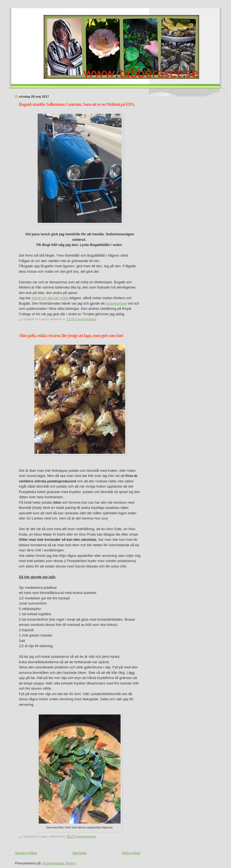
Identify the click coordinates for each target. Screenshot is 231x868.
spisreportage (116, 303)
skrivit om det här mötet (51, 298)
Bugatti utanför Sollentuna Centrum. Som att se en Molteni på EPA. (77, 104)
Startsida (79, 853)
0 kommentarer (86, 319)
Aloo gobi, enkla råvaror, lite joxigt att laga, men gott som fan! (71, 336)
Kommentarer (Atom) (59, 863)
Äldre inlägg (131, 853)
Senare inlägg (26, 853)
